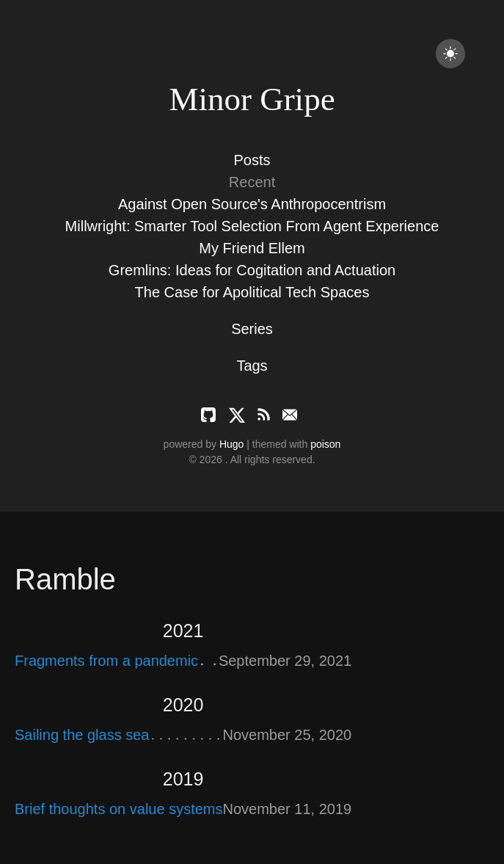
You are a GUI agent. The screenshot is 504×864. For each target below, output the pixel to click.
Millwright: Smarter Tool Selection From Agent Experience (252, 226)
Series (252, 329)
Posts (252, 160)
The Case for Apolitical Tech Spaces (252, 292)
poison (325, 444)
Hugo (231, 444)
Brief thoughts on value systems (118, 809)
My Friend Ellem (252, 248)
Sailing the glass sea (82, 735)
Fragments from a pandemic (106, 661)
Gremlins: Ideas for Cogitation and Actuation (252, 270)
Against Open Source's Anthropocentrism (252, 204)
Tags (252, 366)
